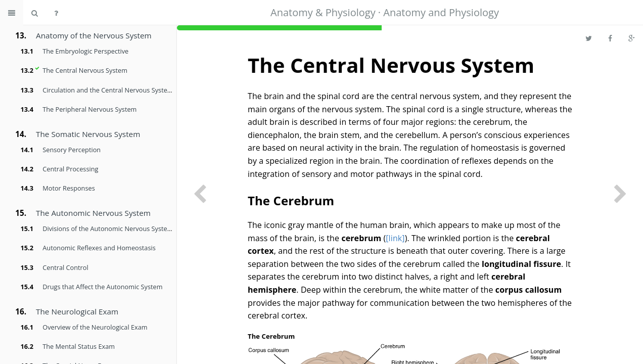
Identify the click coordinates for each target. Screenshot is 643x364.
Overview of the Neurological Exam (95, 327)
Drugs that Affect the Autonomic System (102, 287)
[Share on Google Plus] (632, 38)
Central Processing (70, 169)
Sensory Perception (72, 150)
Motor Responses (68, 188)
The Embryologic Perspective (85, 51)
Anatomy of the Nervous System (94, 35)
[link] (395, 238)
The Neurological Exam (77, 311)
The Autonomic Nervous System (93, 213)
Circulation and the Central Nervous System (108, 90)
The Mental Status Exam (79, 346)
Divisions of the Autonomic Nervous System (108, 229)
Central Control (65, 267)
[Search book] (35, 13)
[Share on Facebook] (610, 38)
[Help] (56, 13)
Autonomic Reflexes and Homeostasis (99, 248)
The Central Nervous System (85, 70)
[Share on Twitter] (589, 38)
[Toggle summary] (12, 13)
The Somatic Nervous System (88, 134)
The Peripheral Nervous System (89, 109)
